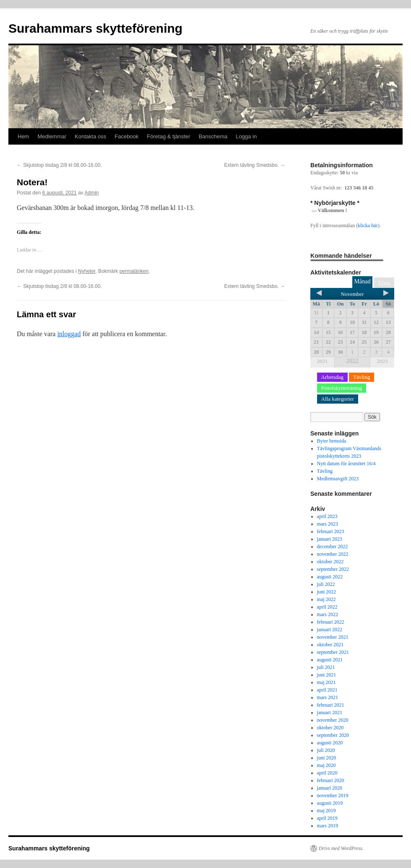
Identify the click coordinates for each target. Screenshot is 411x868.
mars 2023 (328, 524)
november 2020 (333, 720)
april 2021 (327, 690)
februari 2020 (331, 780)
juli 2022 (326, 584)
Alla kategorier (338, 399)
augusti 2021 (330, 660)
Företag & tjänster (168, 136)
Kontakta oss (90, 136)
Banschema (213, 136)
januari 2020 (330, 788)
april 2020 (327, 773)
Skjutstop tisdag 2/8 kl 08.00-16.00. (59, 165)
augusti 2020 (330, 743)
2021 (323, 361)
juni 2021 (327, 675)
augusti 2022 (330, 577)
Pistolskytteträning (342, 388)
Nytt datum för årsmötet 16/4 (346, 464)
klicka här (368, 225)
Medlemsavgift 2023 (338, 479)
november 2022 (333, 554)
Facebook (126, 136)
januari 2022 (330, 630)
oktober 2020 (330, 728)
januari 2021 (330, 713)
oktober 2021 (330, 645)
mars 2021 (328, 697)
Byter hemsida (332, 441)
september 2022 (333, 569)
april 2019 (327, 818)
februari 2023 (331, 531)
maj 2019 (326, 811)
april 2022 (327, 607)
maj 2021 (326, 682)
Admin (92, 193)
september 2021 (333, 652)
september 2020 (333, 735)
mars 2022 (328, 614)
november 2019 (333, 795)
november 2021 (333, 637)
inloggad (69, 334)
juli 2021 (326, 667)
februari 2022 (331, 622)
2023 (382, 361)
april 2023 (327, 516)
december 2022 (333, 547)
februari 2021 (331, 705)
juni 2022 (327, 592)
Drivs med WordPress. (341, 848)
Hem (23, 136)
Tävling (362, 377)
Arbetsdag (332, 377)
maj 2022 (326, 599)
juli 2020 (326, 750)
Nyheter (87, 271)
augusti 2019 (330, 803)
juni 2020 (327, 758)
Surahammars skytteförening (95, 28)
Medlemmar (52, 136)
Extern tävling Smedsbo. (255, 165)
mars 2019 (328, 826)
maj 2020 (326, 765)
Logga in (246, 136)
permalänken (134, 271)
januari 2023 (330, 539)
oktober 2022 (330, 562)
